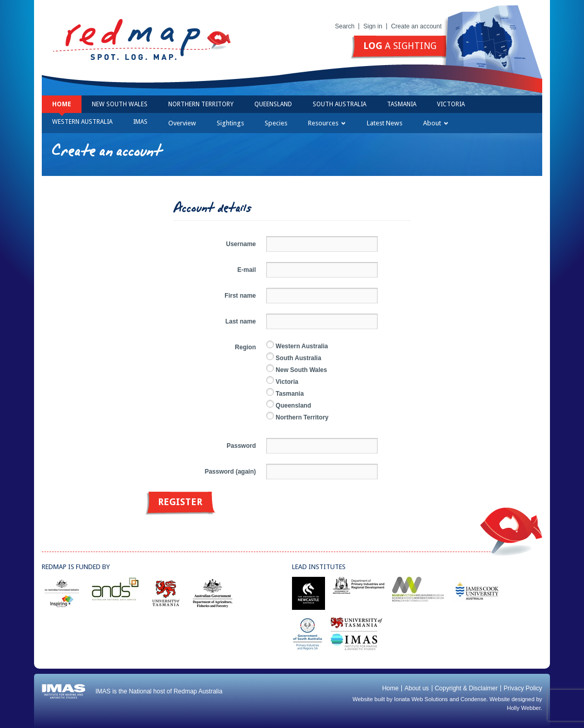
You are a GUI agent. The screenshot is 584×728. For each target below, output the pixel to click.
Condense (474, 699)
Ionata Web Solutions (421, 699)
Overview (182, 123)
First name (240, 296)
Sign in (373, 26)
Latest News (385, 123)
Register (180, 502)
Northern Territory (201, 104)
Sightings (230, 123)
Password (241, 446)
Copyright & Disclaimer (466, 688)
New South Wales (120, 104)
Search (345, 26)
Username (241, 244)
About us (417, 688)
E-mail (247, 270)
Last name (241, 321)
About (435, 123)
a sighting (400, 46)
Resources (327, 123)
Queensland (273, 104)
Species (276, 123)
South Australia (339, 104)
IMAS (140, 122)
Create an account (416, 26)
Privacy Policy (523, 688)
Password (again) (230, 472)
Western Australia (82, 122)
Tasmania (402, 104)
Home (62, 104)
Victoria (451, 104)
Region (245, 347)
